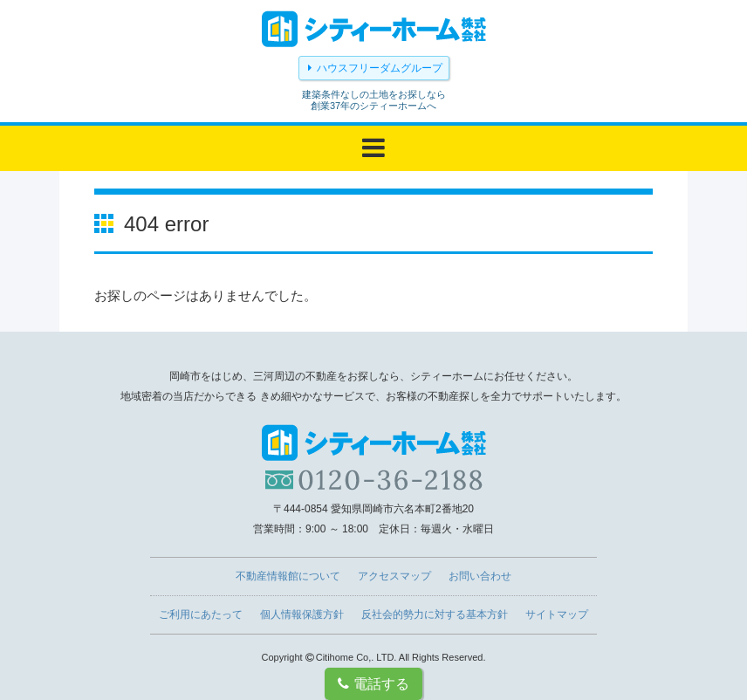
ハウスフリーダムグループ (380, 68)
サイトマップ (557, 614)
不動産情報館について (288, 576)
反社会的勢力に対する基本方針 (435, 614)
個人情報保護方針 (302, 614)
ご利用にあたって (201, 614)
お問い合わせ (480, 576)
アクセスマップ (394, 576)
